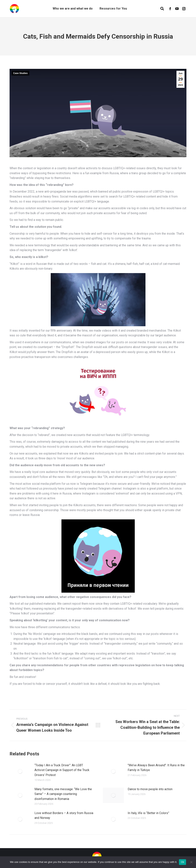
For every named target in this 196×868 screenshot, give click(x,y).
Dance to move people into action (150, 789)
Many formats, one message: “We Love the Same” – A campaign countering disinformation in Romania (63, 794)
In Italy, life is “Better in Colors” (148, 813)
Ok (183, 862)
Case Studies (20, 73)
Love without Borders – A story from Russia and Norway (64, 816)
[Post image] (20, 771)
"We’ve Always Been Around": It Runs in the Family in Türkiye (156, 768)
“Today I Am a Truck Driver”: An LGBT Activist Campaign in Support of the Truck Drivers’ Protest (62, 770)
